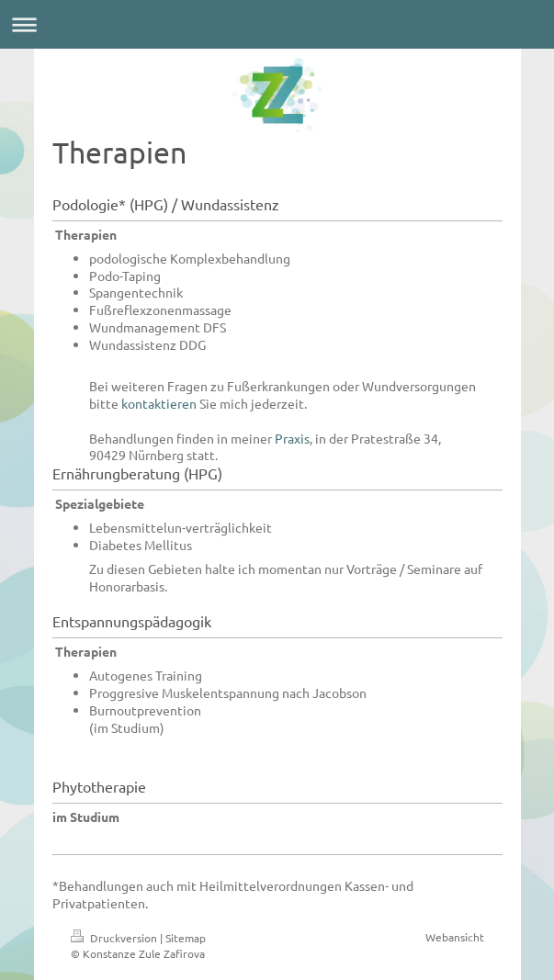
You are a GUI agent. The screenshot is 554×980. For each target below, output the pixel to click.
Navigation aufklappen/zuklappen (277, 24)
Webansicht (455, 937)
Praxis (292, 438)
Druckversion (115, 938)
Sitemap (186, 938)
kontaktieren (159, 403)
